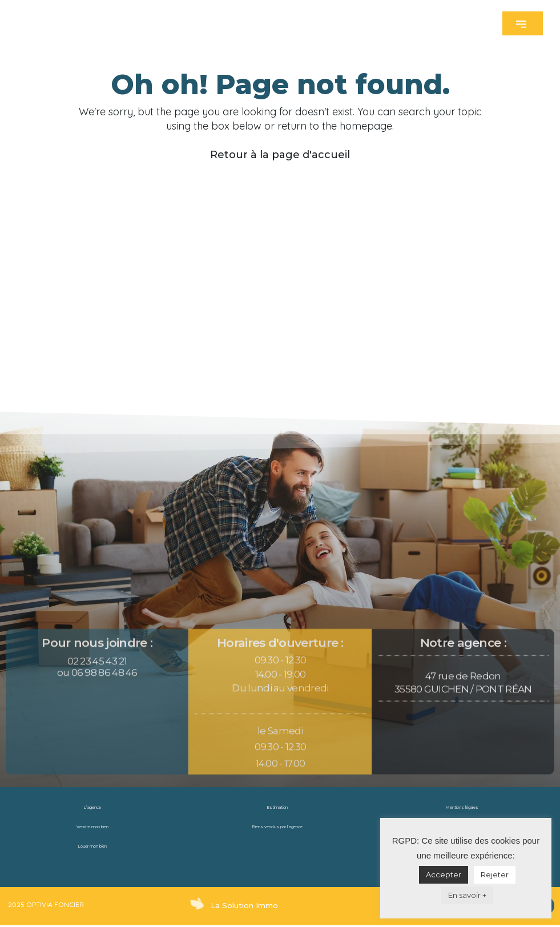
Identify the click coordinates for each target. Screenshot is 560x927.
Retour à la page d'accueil (280, 155)
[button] (523, 23)
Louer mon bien (92, 846)
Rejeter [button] (495, 874)
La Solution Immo (241, 905)
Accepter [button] (444, 874)
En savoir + (467, 895)
